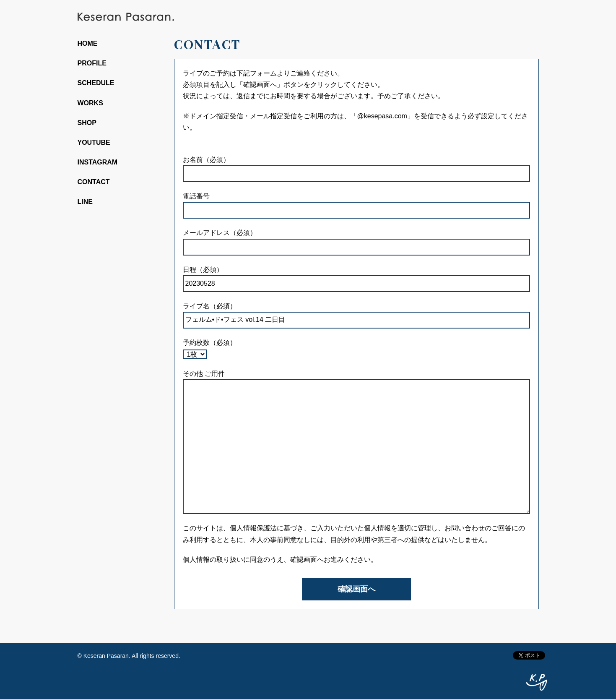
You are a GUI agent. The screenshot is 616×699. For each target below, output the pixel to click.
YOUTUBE (94, 142)
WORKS (90, 103)
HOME (88, 43)
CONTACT (94, 182)
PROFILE (92, 63)
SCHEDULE (96, 83)
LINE (85, 202)
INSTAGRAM (98, 162)
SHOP (87, 123)
